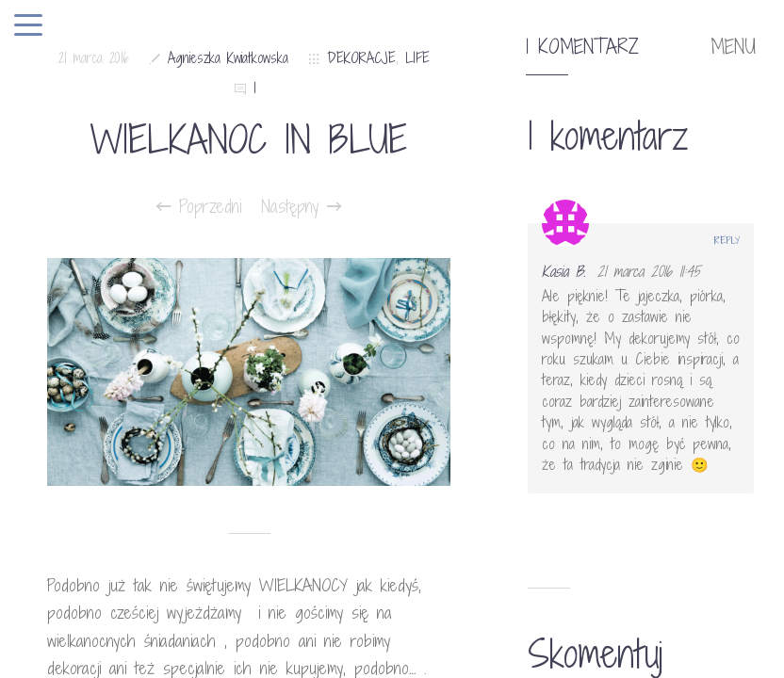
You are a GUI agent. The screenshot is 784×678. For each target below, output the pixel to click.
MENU (733, 47)
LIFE (417, 58)
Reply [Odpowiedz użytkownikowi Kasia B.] (727, 240)
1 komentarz (582, 47)
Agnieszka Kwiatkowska (228, 58)
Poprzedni (199, 206)
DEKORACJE (361, 58)
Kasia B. (563, 271)
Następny (301, 206)
